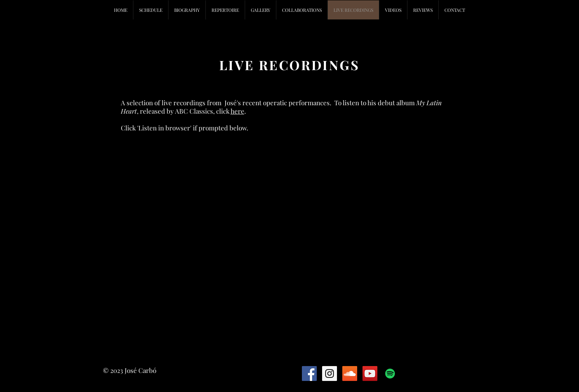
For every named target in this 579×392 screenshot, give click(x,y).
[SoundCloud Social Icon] (350, 374)
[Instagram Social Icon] (330, 374)
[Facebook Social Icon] (309, 374)
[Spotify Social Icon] (390, 374)
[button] (302, 10)
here (237, 111)
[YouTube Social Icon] (370, 374)
